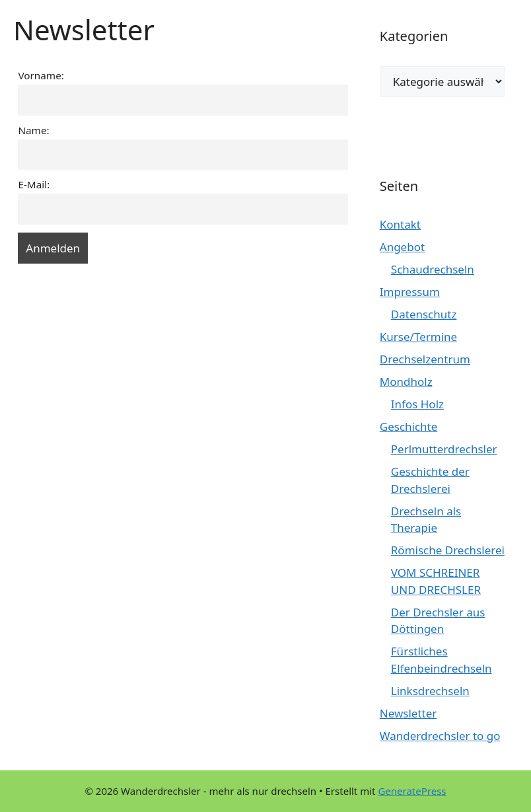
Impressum (410, 292)
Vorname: (41, 75)
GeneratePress (412, 791)
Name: (33, 130)
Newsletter (408, 713)
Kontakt (400, 224)
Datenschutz (424, 314)
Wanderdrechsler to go (440, 736)
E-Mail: (34, 184)
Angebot (402, 247)
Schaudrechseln (433, 269)
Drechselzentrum (425, 359)
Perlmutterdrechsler (444, 449)
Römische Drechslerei (448, 550)
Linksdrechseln (430, 691)
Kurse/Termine (418, 337)
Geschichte (409, 426)
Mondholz (406, 382)
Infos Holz (417, 404)
